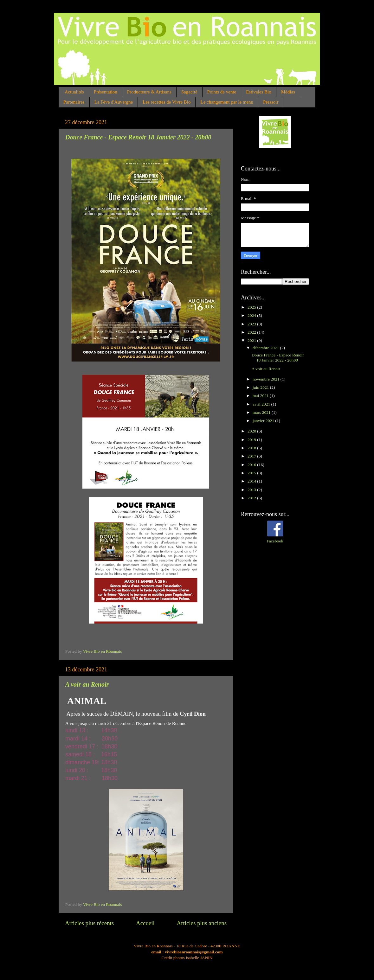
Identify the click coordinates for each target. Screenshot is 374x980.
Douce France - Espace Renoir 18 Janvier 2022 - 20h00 (138, 137)
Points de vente (222, 92)
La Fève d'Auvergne (114, 102)
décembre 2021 (266, 348)
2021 (252, 340)
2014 (252, 481)
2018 (252, 448)
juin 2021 (261, 387)
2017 (252, 456)
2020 (252, 431)
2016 (252, 465)
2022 (252, 332)
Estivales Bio (259, 92)
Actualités (74, 92)
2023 (252, 324)
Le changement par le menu (227, 102)
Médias (288, 92)
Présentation (106, 92)
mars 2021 (262, 412)
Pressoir (271, 102)
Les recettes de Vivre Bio (167, 102)
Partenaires (74, 102)
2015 (252, 473)
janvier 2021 (264, 421)
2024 (252, 315)
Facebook (275, 541)
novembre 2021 (267, 379)
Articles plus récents (89, 923)
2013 (252, 490)
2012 (252, 498)
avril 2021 (262, 404)
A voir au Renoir (87, 684)
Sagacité (189, 92)
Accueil (145, 923)
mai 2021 (261, 396)
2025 (252, 307)
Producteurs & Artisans (149, 92)
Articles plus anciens (202, 923)
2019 (252, 440)
